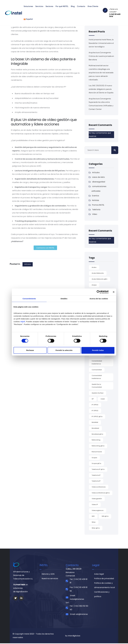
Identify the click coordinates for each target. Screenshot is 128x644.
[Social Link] (16, 598)
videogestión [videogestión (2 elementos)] (97, 499)
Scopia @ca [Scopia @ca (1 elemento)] (96, 463)
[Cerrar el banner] (114, 292)
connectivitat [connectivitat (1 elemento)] (97, 370)
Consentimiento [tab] (29, 299)
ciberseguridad (99, 182)
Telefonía (96, 210)
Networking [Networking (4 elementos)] (96, 440)
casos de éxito (99, 177)
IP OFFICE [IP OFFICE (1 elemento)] (95, 411)
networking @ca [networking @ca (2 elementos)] (98, 446)
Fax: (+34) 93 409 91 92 (79, 590)
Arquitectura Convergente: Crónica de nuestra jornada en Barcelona (100, 56)
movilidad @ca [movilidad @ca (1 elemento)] (97, 434)
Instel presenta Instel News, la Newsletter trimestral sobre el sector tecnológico (101, 43)
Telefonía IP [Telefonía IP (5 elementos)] (96, 475)
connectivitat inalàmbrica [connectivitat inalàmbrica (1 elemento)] (97, 377)
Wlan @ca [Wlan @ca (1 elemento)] (96, 528)
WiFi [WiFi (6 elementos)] (93, 516)
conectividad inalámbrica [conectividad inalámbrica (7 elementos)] (97, 362)
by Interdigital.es (73, 636)
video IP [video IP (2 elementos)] (95, 505)
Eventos (96, 196)
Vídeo (95, 214)
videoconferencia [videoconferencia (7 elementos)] (99, 487)
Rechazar (30, 350)
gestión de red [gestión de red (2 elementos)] (98, 393)
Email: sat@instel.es (79, 615)
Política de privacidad (104, 579)
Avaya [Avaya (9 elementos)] (94, 285)
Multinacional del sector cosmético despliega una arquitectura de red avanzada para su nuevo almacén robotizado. (101, 73)
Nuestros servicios (50, 579)
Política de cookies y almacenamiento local (104, 586)
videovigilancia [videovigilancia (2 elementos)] (98, 510)
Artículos (28, 264)
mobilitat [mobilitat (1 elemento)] (95, 422)
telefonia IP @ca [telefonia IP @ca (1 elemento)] (98, 469)
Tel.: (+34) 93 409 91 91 (79, 581)
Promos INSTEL (99, 205)
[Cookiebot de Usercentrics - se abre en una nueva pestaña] (98, 292)
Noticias (96, 200)
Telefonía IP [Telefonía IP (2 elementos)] (96, 481)
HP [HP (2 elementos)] (93, 399)
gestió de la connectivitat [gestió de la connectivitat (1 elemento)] (97, 386)
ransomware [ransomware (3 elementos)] (97, 452)
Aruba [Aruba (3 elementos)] (94, 267)
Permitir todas (98, 350)
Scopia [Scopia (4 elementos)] (94, 458)
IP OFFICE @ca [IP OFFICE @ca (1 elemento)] (97, 416)
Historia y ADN (48, 574)
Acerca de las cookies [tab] (99, 299)
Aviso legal (99, 574)
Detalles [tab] (64, 299)
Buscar (115, 150)
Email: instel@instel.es (77, 598)
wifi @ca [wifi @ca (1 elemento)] (105, 516)
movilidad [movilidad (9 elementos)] (95, 428)
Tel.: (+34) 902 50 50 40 (79, 608)
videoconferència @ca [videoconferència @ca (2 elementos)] (101, 493)
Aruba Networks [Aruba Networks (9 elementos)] (98, 273)
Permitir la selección (64, 350)
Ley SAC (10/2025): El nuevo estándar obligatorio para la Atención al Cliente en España (101, 89)
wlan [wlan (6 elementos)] (94, 522)
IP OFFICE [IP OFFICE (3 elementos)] (95, 405)
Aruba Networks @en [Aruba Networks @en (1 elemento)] (100, 279)
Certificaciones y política (102, 595)
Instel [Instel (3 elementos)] (103, 399)
